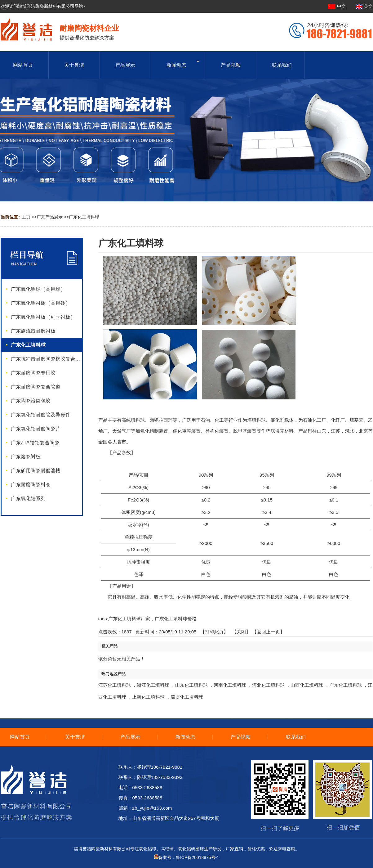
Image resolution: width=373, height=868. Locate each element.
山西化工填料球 (307, 685)
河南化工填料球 (230, 685)
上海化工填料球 (148, 697)
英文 (364, 6)
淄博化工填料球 (187, 697)
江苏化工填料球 (115, 685)
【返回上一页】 (268, 632)
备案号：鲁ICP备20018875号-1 (187, 857)
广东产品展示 (50, 217)
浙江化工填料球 (153, 685)
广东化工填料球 (84, 217)
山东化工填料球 (191, 685)
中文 (337, 6)
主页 (26, 217)
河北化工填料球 (268, 685)
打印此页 (214, 632)
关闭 (241, 632)
